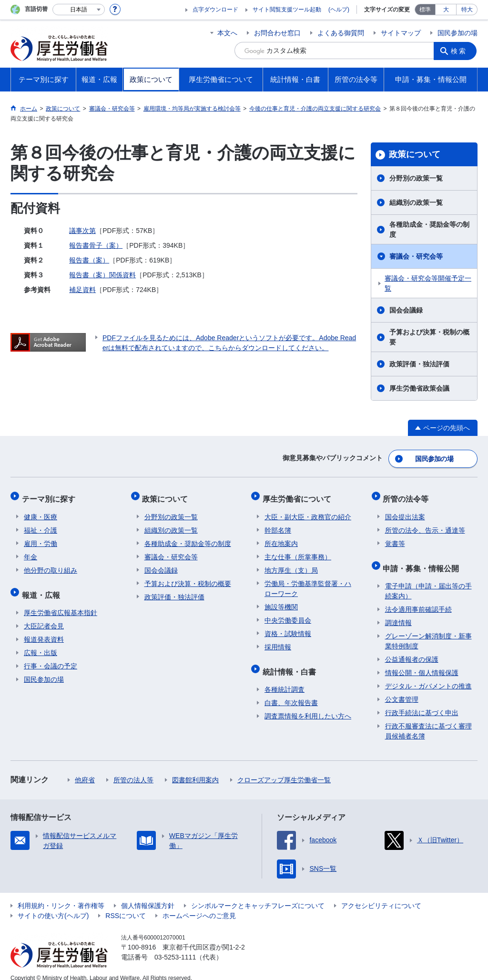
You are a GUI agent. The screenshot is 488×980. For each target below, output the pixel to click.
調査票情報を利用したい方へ (308, 706)
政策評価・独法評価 (419, 364)
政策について (415, 154)
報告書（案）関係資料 (102, 275)
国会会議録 (406, 310)
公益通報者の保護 (412, 649)
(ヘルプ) (339, 10)
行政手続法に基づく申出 (422, 702)
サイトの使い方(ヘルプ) (53, 905)
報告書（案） (89, 260)
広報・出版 (41, 642)
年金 (30, 551)
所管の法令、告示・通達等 (425, 524)
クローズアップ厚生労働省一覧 (284, 769)
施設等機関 (281, 601)
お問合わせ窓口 (277, 33)
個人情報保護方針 (148, 895)
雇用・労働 (41, 537)
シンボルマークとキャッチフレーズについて (258, 895)
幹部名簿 (278, 524)
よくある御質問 (341, 33)
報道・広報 (43, 586)
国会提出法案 (405, 511)
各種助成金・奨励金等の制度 (429, 229)
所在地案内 (281, 537)
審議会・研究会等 (416, 256)
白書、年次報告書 (291, 692)
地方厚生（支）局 (291, 564)
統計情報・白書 (291, 663)
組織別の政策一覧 (416, 202)
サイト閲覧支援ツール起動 (287, 10)
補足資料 (82, 290)
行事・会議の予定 (51, 656)
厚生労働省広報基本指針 (61, 602)
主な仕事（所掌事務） (298, 551)
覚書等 (395, 537)
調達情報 (398, 612)
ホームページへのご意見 (199, 905)
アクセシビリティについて (381, 895)
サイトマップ (401, 33)
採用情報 (278, 641)
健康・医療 (41, 511)
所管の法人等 (133, 769)
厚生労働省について (299, 495)
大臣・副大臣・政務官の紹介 (308, 511)
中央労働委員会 (288, 614)
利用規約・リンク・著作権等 (61, 895)
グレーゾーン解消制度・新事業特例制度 (428, 631)
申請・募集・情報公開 (423, 560)
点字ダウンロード (215, 10)
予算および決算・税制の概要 (429, 337)
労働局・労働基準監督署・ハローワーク (308, 582)
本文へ (227, 33)
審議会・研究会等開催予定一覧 (428, 283)
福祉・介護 (41, 524)
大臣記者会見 (44, 616)
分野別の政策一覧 (416, 178)
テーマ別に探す (51, 495)
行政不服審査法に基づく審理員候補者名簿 (428, 721)
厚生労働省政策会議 (419, 388)
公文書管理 (402, 689)
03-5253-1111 (175, 947)
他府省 (85, 769)
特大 (467, 10)
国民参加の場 (457, 33)
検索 (460, 51)
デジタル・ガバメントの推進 (428, 676)
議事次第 (82, 231)
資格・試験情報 (288, 627)
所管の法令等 (408, 495)
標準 (425, 10)
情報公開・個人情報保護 (422, 662)
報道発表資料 (44, 629)
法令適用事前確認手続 (418, 599)
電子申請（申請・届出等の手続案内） (428, 581)
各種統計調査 (285, 679)
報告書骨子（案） (96, 245)
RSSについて (126, 905)
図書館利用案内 (195, 769)
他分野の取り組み (51, 564)
